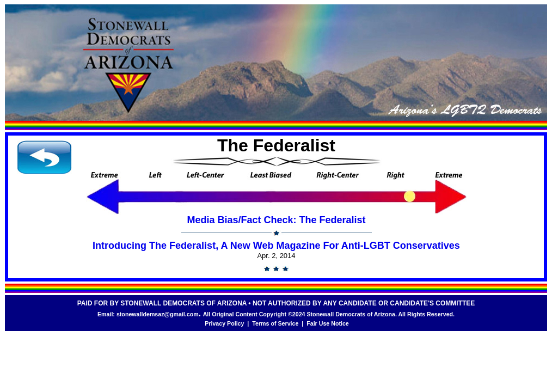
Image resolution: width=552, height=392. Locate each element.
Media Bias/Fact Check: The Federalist (276, 220)
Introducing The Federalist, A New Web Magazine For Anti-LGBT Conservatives (276, 246)
